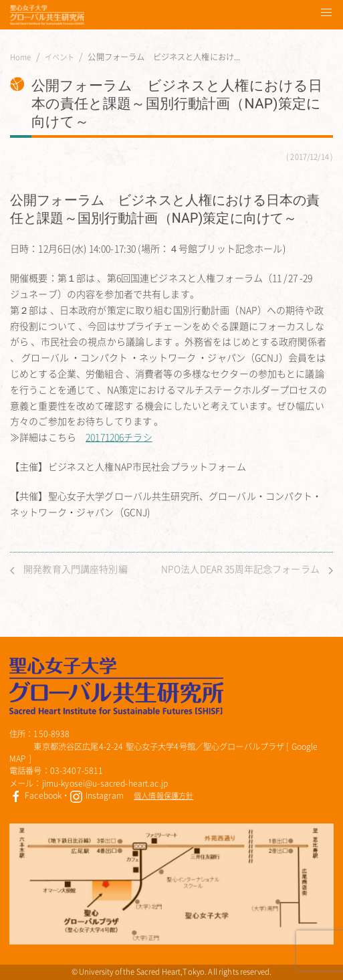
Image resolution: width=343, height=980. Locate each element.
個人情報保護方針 (163, 796)
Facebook (35, 795)
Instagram (96, 795)
